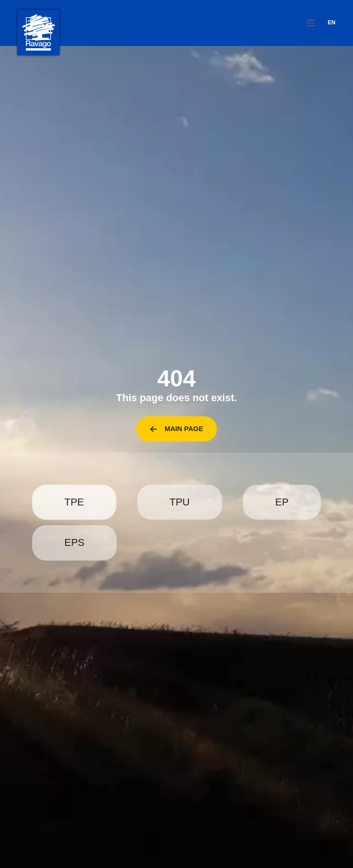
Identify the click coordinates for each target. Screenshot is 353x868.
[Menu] (311, 23)
